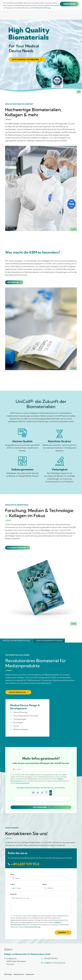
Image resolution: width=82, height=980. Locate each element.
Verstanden (69, 4)
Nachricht (14, 894)
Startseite (8, 974)
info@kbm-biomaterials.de (54, 963)
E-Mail (13, 884)
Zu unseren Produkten (16, 548)
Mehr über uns (13, 282)
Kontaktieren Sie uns (17, 692)
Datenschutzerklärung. (43, 8)
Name (13, 875)
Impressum (30, 974)
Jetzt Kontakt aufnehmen (26, 59)
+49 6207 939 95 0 (25, 864)
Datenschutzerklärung (22, 783)
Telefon (45, 884)
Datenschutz (19, 974)
